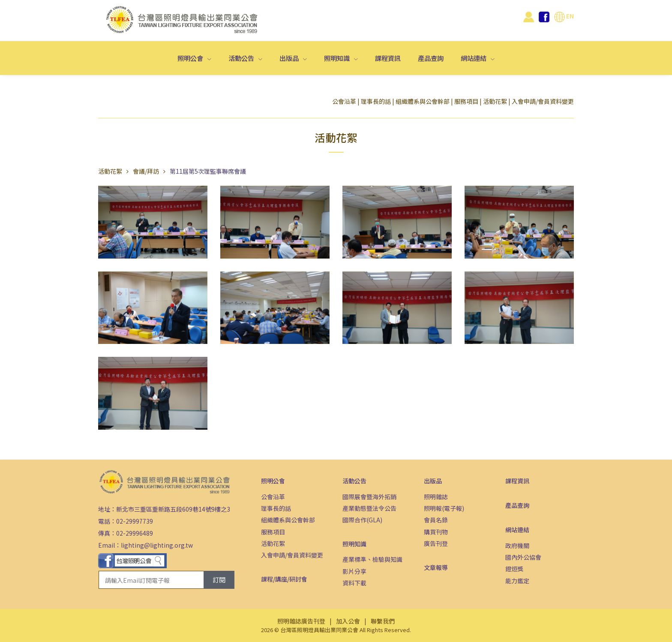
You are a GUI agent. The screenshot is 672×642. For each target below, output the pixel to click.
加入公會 (348, 621)
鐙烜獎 (514, 569)
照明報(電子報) (444, 508)
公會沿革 (344, 101)
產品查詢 (431, 58)
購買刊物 (436, 532)
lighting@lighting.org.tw (157, 545)
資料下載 (354, 583)
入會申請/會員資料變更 (543, 101)
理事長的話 (376, 101)
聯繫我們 (383, 621)
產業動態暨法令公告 (369, 508)
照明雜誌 (436, 497)
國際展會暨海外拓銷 (369, 497)
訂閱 (219, 580)
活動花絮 (495, 101)
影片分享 (354, 571)
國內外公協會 (523, 557)
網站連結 (474, 58)
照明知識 (337, 58)
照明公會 (191, 58)
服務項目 (466, 101)
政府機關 (517, 546)
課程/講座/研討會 (284, 579)
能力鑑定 (517, 581)
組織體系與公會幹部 (423, 101)
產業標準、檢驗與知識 (372, 559)
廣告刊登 (436, 543)
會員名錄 (436, 520)
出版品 (290, 58)
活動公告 (242, 58)
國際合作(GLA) (362, 520)
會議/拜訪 (146, 171)
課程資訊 (388, 58)
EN (564, 16)
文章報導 (436, 567)
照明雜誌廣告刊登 (301, 621)
